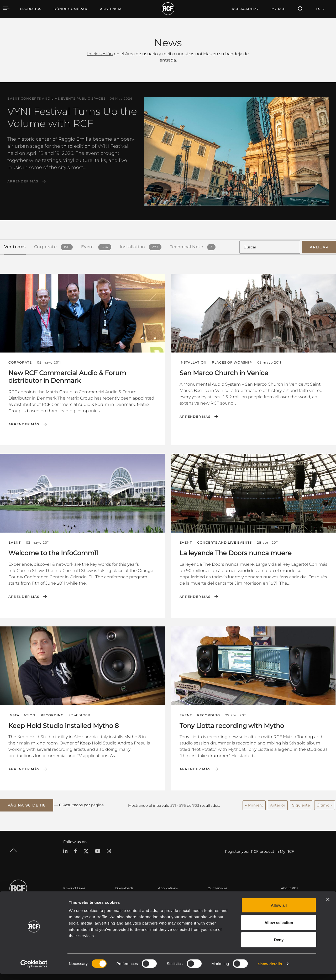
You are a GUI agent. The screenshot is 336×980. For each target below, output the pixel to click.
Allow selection (279, 928)
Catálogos (123, 897)
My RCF (278, 9)
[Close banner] (328, 905)
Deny (279, 945)
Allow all (279, 911)
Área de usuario (220, 897)
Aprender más (23, 181)
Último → (325, 804)
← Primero (254, 804)
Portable (70, 897)
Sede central (291, 897)
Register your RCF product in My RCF (259, 850)
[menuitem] (70, 9)
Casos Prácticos (171, 897)
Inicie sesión (100, 54)
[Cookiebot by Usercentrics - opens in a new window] (34, 970)
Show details (270, 970)
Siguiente (301, 804)
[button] (27, 804)
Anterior (278, 804)
